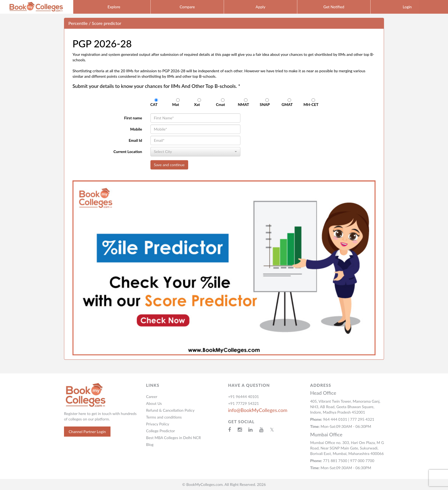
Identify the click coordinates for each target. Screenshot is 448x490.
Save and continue (169, 165)
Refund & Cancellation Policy (170, 410)
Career (152, 397)
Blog (150, 444)
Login (407, 7)
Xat (199, 103)
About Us (154, 403)
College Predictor (161, 431)
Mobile (136, 129)
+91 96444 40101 (244, 397)
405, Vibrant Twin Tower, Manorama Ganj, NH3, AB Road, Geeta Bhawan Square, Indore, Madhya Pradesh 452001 (345, 407)
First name (133, 118)
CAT (156, 103)
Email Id (135, 140)
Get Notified (334, 7)
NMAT (246, 103)
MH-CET (313, 103)
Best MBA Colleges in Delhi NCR (173, 438)
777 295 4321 (362, 419)
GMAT (290, 103)
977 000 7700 (362, 461)
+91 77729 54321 (244, 403)
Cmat (223, 103)
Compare (187, 7)
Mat (178, 103)
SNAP (267, 103)
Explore (114, 7)
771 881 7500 (336, 461)
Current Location (128, 152)
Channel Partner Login (87, 432)
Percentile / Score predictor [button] (95, 23)
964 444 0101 (336, 419)
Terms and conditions (164, 417)
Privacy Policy (158, 424)
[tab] (224, 23)
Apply (261, 7)
